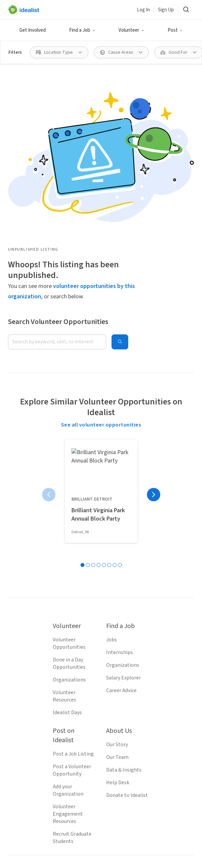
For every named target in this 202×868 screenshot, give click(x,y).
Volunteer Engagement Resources (68, 653)
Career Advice (121, 530)
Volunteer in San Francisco (38, 861)
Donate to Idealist (127, 634)
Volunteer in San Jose (86, 850)
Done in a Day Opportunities (69, 503)
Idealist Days (67, 552)
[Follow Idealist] (77, 742)
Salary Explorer (124, 517)
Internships (120, 492)
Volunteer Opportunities (69, 483)
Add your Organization (68, 629)
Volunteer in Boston (142, 850)
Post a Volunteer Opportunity (72, 609)
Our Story (117, 584)
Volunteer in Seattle (31, 850)
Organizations (69, 519)
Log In (143, 10)
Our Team (117, 596)
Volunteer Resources (64, 535)
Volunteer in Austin (151, 861)
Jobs (112, 479)
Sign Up (166, 10)
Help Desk (118, 622)
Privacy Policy (98, 785)
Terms (67, 785)
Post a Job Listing (73, 593)
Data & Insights (124, 609)
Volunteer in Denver (99, 861)
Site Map (132, 785)
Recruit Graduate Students (72, 677)
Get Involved (33, 30)
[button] (82, 30)
